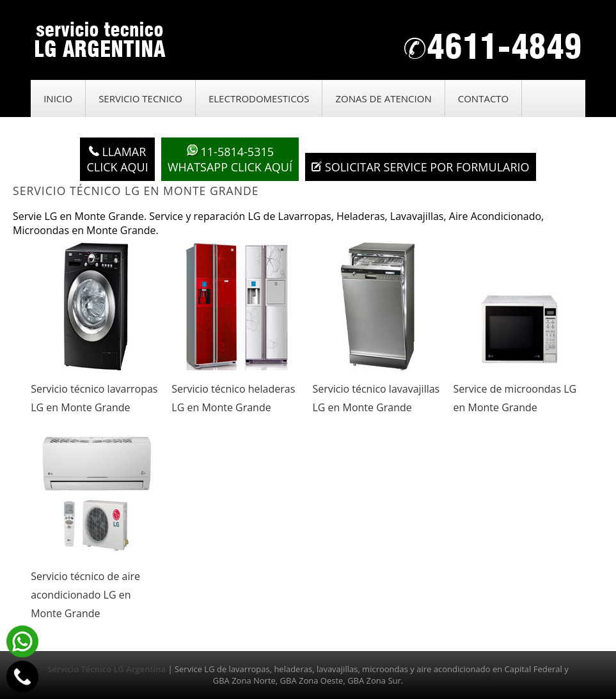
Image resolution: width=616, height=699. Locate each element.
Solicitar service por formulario (420, 167)
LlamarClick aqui (117, 159)
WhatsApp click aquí (230, 159)
